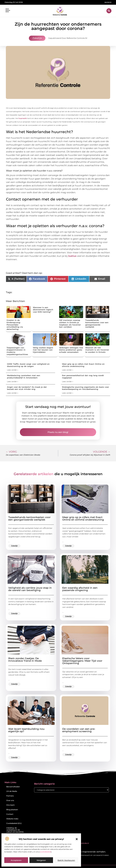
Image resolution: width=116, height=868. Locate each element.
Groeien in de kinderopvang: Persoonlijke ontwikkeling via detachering (15, 325)
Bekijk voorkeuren (66, 860)
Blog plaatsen (12, 810)
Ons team (10, 805)
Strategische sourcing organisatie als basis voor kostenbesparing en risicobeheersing (85, 388)
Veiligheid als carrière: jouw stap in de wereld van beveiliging (30, 589)
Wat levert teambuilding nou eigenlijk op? (26, 730)
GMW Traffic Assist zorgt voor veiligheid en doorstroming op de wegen (28, 365)
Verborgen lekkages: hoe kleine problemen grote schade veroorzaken (71, 350)
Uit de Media (12, 791)
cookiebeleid (45, 852)
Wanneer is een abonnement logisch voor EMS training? (43, 310)
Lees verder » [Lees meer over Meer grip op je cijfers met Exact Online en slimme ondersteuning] (68, 370)
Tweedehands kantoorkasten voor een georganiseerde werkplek (97, 324)
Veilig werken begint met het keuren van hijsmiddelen (43, 350)
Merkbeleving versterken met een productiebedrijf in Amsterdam (24, 377)
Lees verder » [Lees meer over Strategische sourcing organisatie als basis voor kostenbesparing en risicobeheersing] (68, 393)
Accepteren (16, 860)
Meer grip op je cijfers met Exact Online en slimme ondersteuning (83, 365)
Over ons (10, 800)
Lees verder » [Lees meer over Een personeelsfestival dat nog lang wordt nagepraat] (68, 381)
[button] (77, 839)
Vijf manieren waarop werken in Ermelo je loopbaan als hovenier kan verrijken (70, 324)
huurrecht (22, 118)
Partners (10, 796)
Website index (12, 819)
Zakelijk (37, 38)
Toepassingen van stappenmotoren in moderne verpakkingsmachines (17, 351)
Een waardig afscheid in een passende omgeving (80, 589)
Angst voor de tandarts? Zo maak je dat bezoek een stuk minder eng (27, 388)
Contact (10, 814)
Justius (72, 256)
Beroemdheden (13, 787)
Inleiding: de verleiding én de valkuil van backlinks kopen (15, 831)
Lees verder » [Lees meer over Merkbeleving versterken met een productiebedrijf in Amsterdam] (13, 381)
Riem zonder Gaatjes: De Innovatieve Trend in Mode (25, 660)
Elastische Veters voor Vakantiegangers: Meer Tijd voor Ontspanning (82, 661)
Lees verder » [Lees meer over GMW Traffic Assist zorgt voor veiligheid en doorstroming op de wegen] (13, 370)
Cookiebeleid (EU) (14, 823)
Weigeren (41, 860)
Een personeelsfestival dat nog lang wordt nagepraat (83, 377)
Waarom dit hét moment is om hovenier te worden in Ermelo (97, 350)
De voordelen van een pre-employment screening (79, 730)
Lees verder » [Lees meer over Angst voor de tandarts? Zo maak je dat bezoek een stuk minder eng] (13, 393)
